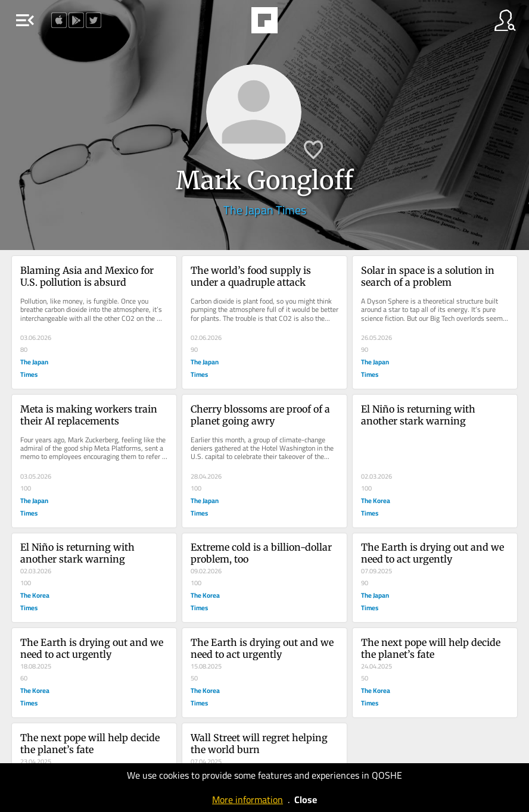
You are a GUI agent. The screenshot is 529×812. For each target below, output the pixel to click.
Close (306, 799)
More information (248, 799)
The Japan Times (265, 210)
